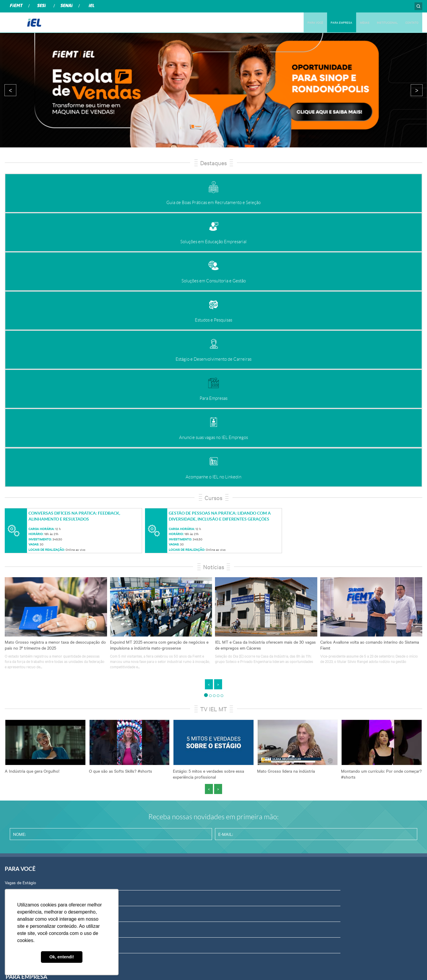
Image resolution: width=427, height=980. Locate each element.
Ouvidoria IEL (334, 680)
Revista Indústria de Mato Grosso (248, 696)
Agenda (329, 743)
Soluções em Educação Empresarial (145, 680)
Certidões (330, 758)
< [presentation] (11, 90)
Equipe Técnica (335, 774)
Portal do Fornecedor (341, 711)
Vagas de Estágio (20, 664)
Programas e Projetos (133, 758)
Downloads (332, 790)
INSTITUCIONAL (379, 22)
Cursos (213, 269)
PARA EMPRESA (324, 22)
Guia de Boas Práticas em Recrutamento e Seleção (159, 664)
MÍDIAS (352, 22)
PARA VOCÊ (292, 22)
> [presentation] (417, 90)
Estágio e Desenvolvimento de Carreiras (149, 727)
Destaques (213, 163)
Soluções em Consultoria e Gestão (144, 696)
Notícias (214, 339)
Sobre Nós (331, 664)
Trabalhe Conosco (338, 821)
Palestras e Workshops (26, 696)
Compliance (332, 696)
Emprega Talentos (21, 743)
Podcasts (226, 664)
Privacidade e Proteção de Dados (352, 727)
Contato (329, 806)
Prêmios (120, 774)
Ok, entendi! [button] (62, 957)
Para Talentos (17, 727)
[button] (206, 467)
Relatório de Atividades (238, 711)
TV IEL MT (213, 481)
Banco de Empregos (23, 680)
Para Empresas (126, 743)
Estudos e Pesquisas (132, 711)
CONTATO (410, 22)
